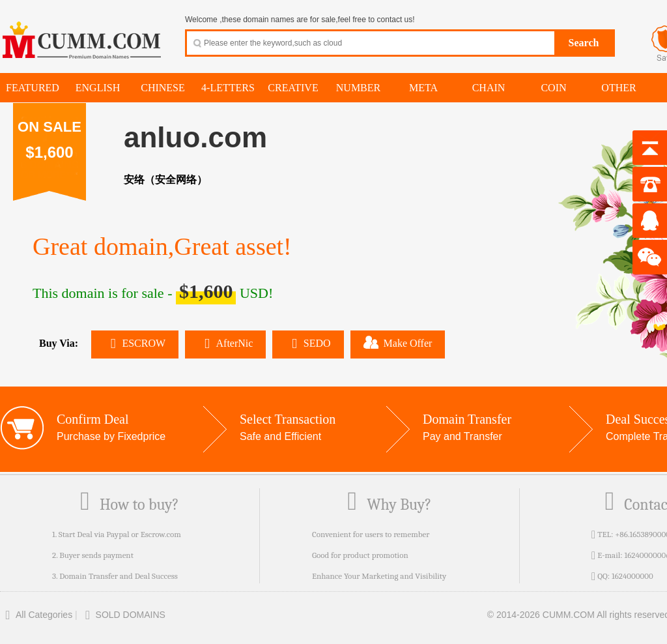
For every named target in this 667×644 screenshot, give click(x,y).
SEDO (308, 343)
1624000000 (632, 576)
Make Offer (398, 342)
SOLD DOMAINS (123, 615)
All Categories (36, 615)
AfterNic (225, 343)
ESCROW (135, 343)
